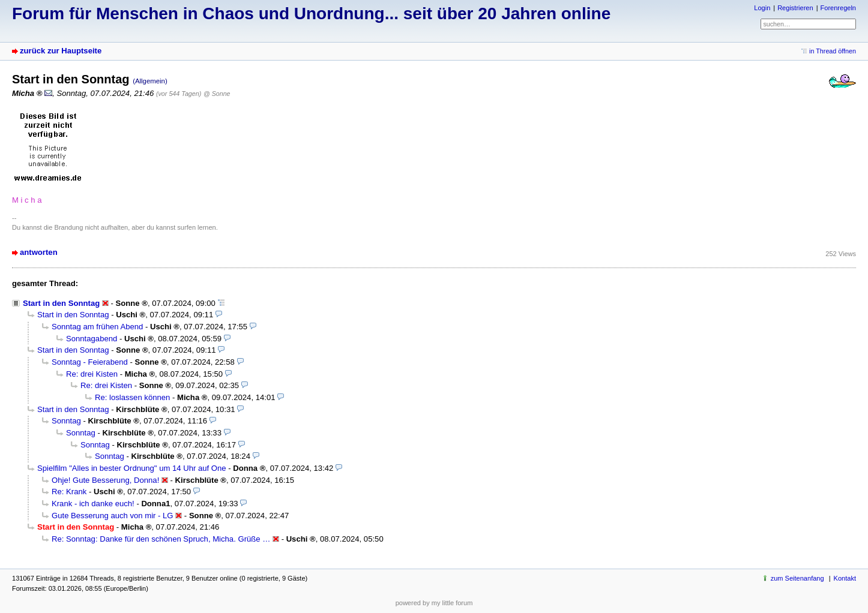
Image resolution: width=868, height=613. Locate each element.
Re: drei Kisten (92, 374)
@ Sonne (217, 94)
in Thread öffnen (833, 51)
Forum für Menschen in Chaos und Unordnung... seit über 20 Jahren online (311, 13)
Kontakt (845, 578)
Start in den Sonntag (61, 303)
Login (762, 8)
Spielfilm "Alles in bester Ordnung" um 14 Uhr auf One (132, 468)
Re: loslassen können (132, 397)
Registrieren (795, 8)
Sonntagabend (92, 339)
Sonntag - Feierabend (90, 362)
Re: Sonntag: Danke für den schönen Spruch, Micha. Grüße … (161, 539)
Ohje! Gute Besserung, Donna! (105, 480)
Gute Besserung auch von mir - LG (113, 516)
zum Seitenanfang (797, 578)
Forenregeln (838, 8)
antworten (39, 252)
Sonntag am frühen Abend (97, 327)
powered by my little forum (434, 603)
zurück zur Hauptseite (61, 51)
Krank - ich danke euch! (93, 504)
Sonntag (66, 421)
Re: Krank (69, 492)
